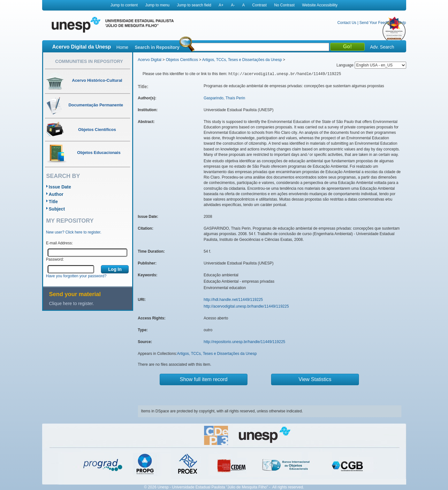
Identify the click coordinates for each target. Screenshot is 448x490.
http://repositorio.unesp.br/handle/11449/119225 (245, 342)
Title (53, 202)
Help (402, 23)
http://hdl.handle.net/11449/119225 (233, 300)
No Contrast (285, 5)
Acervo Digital (150, 60)
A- (233, 5)
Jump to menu (157, 5)
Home (122, 47)
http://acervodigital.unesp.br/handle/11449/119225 (246, 306)
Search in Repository (157, 47)
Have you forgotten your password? (76, 276)
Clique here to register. (72, 303)
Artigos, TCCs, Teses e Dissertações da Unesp (242, 60)
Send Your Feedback (377, 23)
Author (56, 194)
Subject (57, 209)
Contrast (259, 5)
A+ (221, 5)
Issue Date (60, 187)
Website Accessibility (320, 5)
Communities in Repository (89, 61)
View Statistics (315, 379)
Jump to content (124, 5)
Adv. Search (382, 47)
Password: (55, 259)
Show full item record (204, 379)
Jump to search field (194, 5)
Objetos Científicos (182, 60)
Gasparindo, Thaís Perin (224, 98)
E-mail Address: (59, 243)
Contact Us (347, 23)
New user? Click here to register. (74, 232)
